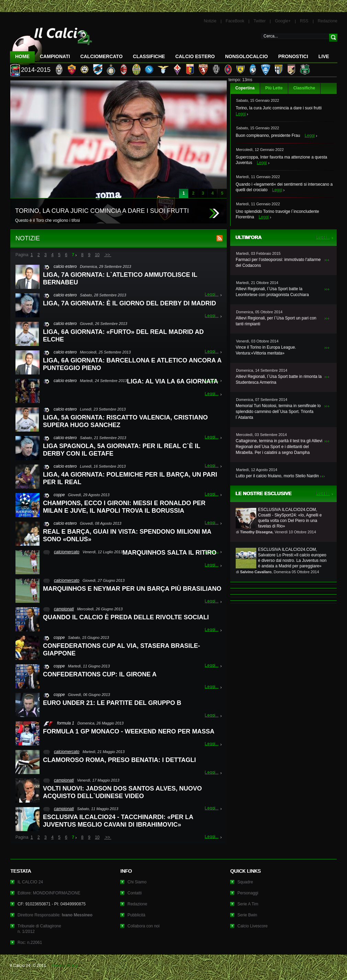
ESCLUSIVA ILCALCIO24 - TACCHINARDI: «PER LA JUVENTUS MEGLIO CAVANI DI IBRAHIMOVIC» (118, 821)
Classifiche (304, 88)
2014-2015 (36, 70)
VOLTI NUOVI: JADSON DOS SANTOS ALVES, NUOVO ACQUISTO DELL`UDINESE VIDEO (122, 792)
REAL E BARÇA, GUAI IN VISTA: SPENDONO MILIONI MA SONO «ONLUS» (127, 535)
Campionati (55, 56)
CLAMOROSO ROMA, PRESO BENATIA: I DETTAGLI (119, 760)
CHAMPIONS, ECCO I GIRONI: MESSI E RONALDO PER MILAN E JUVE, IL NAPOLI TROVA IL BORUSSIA (124, 507)
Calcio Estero (195, 56)
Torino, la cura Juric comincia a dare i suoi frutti (279, 108)
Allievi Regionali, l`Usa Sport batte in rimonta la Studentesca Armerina (279, 379)
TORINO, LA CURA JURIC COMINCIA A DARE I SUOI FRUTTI (102, 211)
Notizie (210, 21)
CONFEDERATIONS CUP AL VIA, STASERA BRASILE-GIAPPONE (121, 650)
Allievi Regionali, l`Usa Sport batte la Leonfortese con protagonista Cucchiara (272, 292)
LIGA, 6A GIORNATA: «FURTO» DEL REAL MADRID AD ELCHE (123, 336)
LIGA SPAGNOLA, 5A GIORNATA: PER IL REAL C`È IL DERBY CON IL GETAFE (122, 450)
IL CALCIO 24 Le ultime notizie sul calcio (51, 43)
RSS (304, 21)
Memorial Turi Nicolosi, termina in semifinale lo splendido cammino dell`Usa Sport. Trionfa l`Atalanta (278, 412)
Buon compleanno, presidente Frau (268, 135)
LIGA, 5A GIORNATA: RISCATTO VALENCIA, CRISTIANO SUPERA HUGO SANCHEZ (125, 421)
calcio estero (65, 266)
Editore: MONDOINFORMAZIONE (49, 893)
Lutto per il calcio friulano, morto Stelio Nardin (277, 476)
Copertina (245, 88)
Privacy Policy (65, 966)
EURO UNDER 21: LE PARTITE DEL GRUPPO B (112, 703)
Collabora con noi (143, 926)
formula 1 (66, 723)
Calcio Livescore (253, 926)
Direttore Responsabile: (55, 915)
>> (108, 255)
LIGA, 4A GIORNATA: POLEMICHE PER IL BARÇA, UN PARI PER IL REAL (130, 478)
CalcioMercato (102, 56)
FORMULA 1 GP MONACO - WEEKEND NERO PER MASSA (129, 731)
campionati (64, 609)
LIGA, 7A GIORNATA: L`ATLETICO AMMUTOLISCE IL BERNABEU (120, 279)
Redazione (328, 21)
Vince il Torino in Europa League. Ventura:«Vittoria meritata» (266, 350)
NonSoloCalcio (246, 56)
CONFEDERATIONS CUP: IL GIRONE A (100, 674)
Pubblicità (136, 915)
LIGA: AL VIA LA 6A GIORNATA (173, 381)
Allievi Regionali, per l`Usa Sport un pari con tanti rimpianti (276, 321)
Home (22, 56)
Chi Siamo (137, 882)
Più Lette (274, 88)
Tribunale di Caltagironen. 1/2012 (39, 929)
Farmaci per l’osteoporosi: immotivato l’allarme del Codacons (278, 263)
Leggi (241, 114)
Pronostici (293, 56)
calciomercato (67, 552)
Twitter (260, 21)
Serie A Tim (248, 904)
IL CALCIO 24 (30, 882)
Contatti (135, 893)
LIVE (324, 56)
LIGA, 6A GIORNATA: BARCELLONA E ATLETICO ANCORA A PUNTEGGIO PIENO (132, 364)
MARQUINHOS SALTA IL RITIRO (170, 553)
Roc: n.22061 (30, 943)
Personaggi (248, 893)
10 (97, 255)
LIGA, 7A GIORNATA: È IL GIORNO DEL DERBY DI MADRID (130, 303)
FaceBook (235, 21)
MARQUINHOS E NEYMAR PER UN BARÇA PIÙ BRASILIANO (132, 589)
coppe (59, 495)
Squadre (245, 882)
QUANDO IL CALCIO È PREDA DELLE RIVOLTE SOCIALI (126, 617)
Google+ (283, 21)
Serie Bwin (247, 915)
